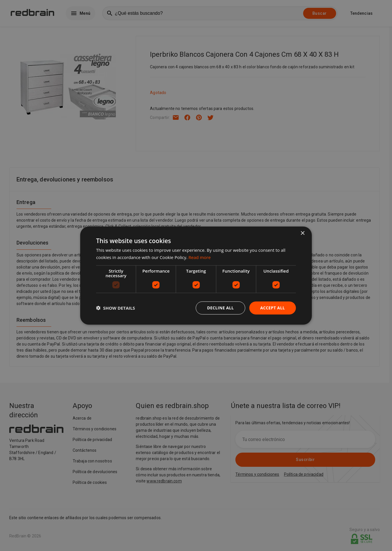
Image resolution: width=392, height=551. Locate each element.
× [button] (302, 233)
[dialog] (196, 276)
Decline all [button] (220, 308)
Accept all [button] (273, 308)
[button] (116, 308)
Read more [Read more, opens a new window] (200, 257)
